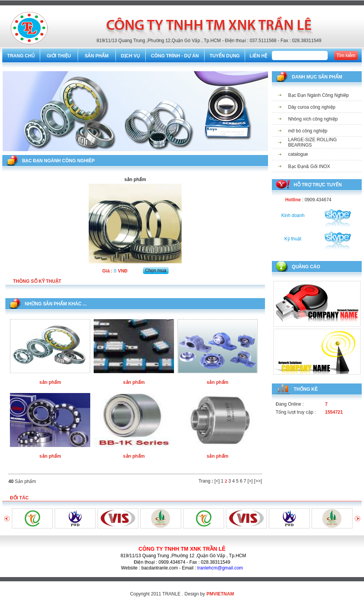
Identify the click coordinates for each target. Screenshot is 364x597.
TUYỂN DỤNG (225, 56)
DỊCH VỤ (130, 56)
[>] (250, 481)
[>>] (258, 481)
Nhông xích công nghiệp (313, 119)
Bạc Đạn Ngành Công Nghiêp (319, 95)
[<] (217, 481)
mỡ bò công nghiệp (308, 131)
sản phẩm (50, 382)
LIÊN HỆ (258, 56)
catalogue (298, 154)
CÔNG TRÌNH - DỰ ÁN (175, 56)
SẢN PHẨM (97, 56)
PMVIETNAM (220, 594)
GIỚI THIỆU (59, 56)
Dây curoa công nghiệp (312, 107)
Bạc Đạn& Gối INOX (309, 166)
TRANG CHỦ (21, 56)
